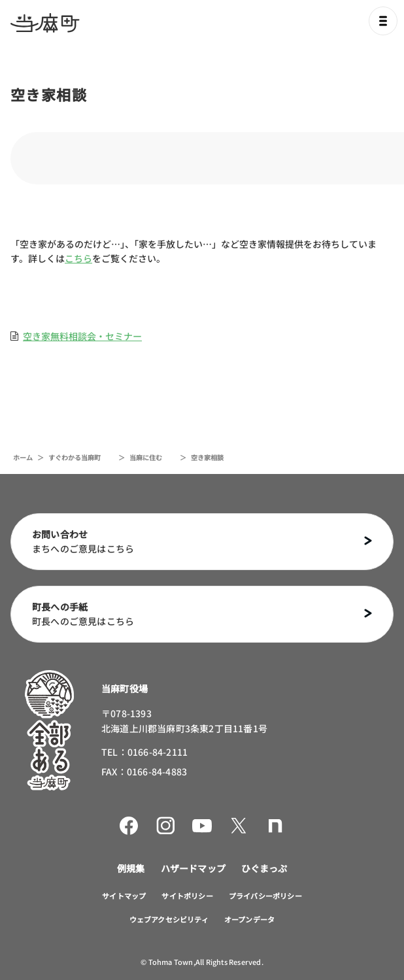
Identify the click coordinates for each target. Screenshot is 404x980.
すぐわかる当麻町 (75, 457)
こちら (78, 258)
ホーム (23, 457)
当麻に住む (146, 457)
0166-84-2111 (158, 752)
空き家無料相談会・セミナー (82, 336)
